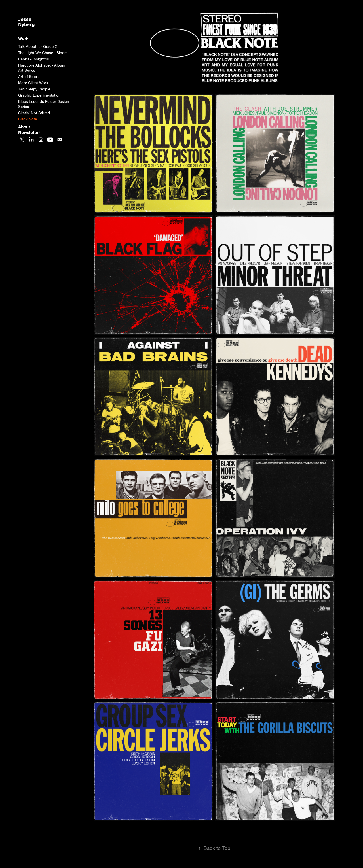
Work (23, 39)
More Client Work (33, 83)
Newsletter (29, 133)
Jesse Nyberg (27, 22)
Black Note (28, 119)
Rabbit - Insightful (33, 59)
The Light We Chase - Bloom (43, 53)
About (24, 127)
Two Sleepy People (34, 89)
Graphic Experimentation (39, 95)
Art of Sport (28, 77)
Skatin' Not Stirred (34, 113)
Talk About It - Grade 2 (38, 47)
